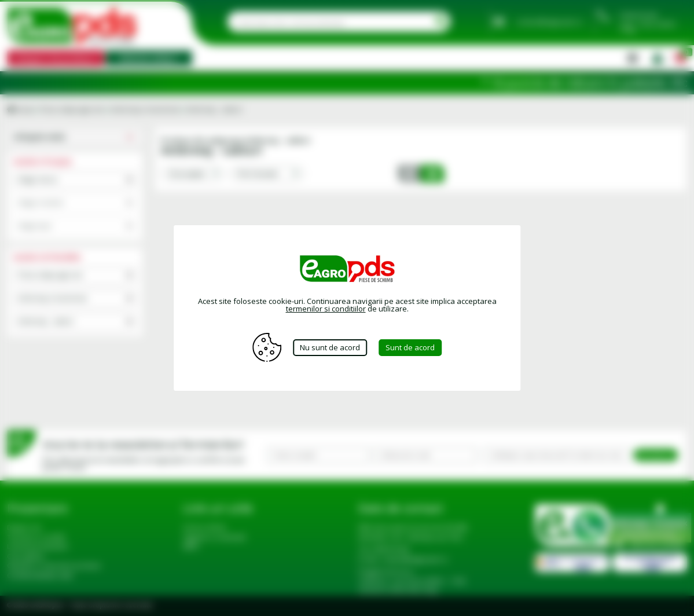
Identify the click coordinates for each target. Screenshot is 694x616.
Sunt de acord (410, 347)
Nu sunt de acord (330, 347)
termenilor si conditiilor (326, 309)
